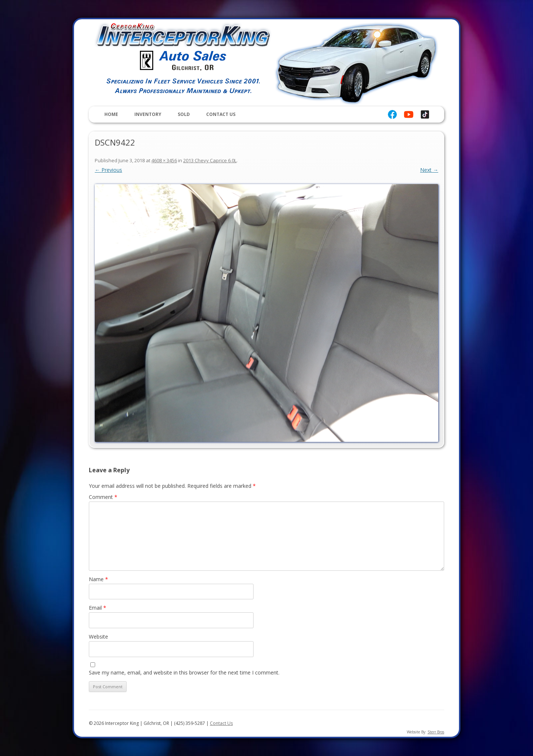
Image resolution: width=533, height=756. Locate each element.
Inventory (148, 114)
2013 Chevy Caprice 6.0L (210, 160)
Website (98, 637)
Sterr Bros (436, 732)
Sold (184, 114)
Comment (103, 497)
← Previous (108, 170)
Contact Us (221, 114)
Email (98, 608)
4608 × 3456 (164, 160)
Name (98, 579)
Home (111, 114)
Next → (429, 170)
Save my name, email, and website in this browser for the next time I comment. (184, 672)
